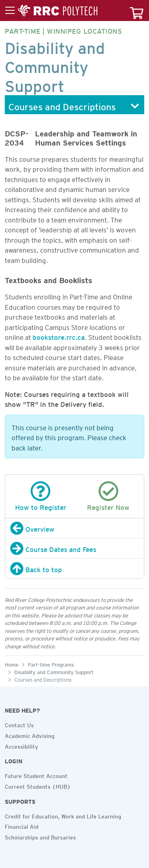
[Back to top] (74, 569)
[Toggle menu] (51, 11)
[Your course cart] (137, 11)
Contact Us (19, 724)
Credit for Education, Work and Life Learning (63, 815)
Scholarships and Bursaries (40, 836)
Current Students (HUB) (38, 786)
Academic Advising (30, 735)
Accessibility (21, 745)
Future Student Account (36, 775)
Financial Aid (22, 826)
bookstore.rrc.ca (59, 336)
